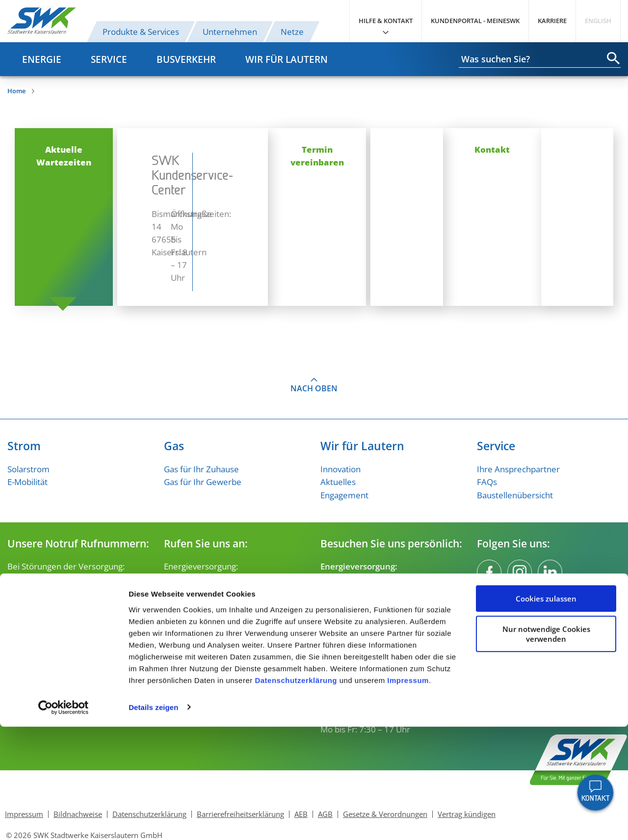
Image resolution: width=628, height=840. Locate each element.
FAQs (487, 443)
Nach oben (314, 350)
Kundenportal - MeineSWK (475, 21)
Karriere (552, 21)
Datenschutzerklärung (296, 794)
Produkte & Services (141, 31)
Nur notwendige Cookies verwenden (546, 747)
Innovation (340, 431)
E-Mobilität (27, 443)
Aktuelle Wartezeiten (113, 149)
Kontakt (515, 149)
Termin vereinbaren (314, 149)
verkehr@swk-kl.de (200, 624)
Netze (292, 31)
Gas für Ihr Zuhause (201, 431)
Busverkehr (186, 59)
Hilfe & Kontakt (386, 21)
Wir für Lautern (287, 59)
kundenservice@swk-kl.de (213, 566)
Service (109, 59)
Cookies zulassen (546, 712)
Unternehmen (230, 31)
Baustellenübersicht (515, 456)
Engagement (344, 456)
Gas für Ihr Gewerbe (203, 443)
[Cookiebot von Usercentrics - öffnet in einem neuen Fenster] (64, 821)
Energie (42, 59)
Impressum (408, 794)
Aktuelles (338, 443)
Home (16, 91)
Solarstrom (28, 431)
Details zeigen (153, 821)
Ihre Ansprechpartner (518, 431)
